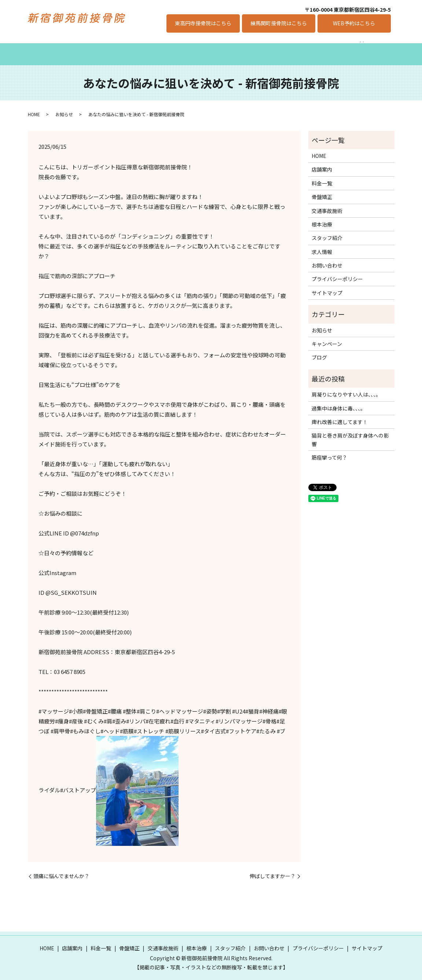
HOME (34, 107)
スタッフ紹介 (273, 47)
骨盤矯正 (150, 47)
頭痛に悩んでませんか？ (61, 869)
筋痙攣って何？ (329, 450)
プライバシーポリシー (337, 272)
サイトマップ (327, 285)
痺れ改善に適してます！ (340, 415)
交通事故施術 (191, 47)
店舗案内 (78, 47)
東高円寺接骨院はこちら (203, 23)
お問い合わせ (327, 258)
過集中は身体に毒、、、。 (339, 401)
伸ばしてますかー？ (273, 869)
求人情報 (314, 47)
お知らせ (64, 107)
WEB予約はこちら (354, 23)
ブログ (319, 350)
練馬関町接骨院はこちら (279, 23)
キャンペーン (355, 47)
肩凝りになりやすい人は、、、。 (346, 387)
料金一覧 (114, 47)
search (385, 47)
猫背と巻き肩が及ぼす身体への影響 (350, 432)
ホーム (44, 47)
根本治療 (232, 47)
